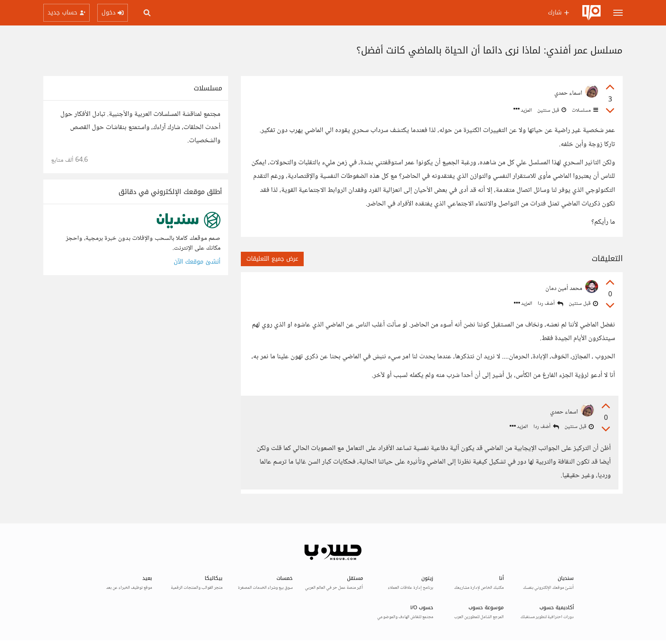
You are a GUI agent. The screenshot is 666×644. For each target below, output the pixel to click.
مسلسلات (584, 110)
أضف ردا (550, 304)
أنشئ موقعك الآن (197, 262)
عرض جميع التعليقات (272, 259)
